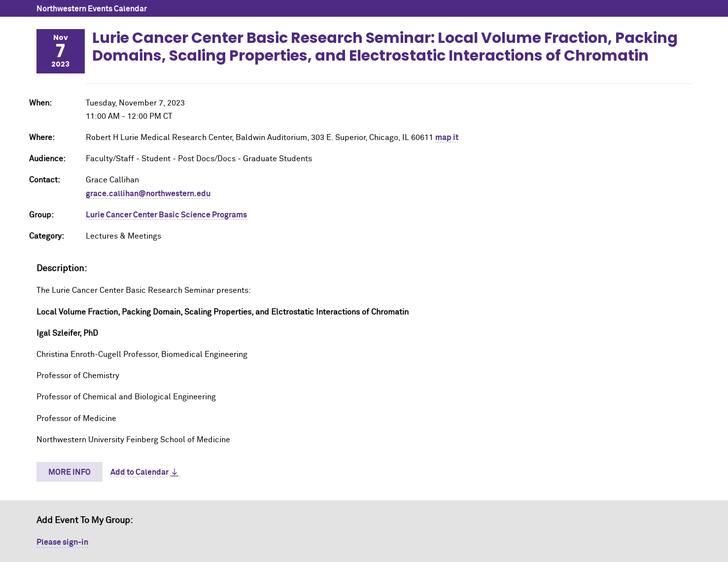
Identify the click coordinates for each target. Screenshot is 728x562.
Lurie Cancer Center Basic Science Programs (166, 215)
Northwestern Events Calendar (92, 9)
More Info (69, 472)
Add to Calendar (139, 472)
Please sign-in (62, 542)
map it (447, 138)
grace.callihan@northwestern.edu (148, 194)
